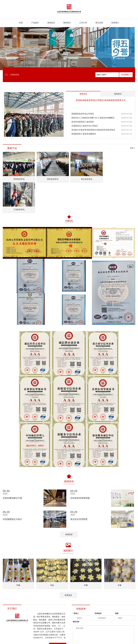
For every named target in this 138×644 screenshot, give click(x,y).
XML (64, 639)
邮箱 (117, 583)
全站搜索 (125, 75)
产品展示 (35, 23)
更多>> (133, 148)
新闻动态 (51, 23)
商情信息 (71, 639)
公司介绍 (83, 23)
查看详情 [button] (58, 615)
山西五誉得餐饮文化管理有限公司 (37, 639)
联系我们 (115, 23)
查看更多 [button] (69, 504)
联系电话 (98, 583)
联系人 (76, 583)
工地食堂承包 (14, 75)
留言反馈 (99, 23)
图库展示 (67, 23)
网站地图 (56, 639)
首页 (21, 23)
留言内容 (76, 591)
